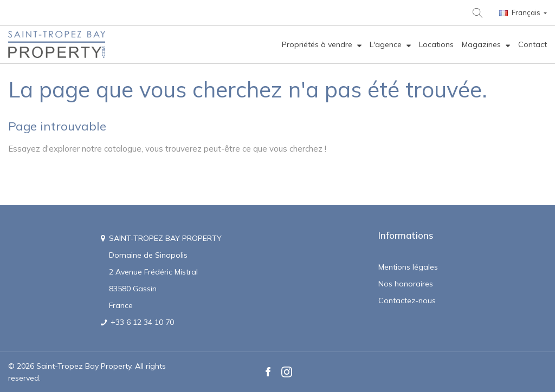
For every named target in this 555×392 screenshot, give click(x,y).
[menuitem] (322, 45)
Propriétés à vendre (318, 44)
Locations (436, 44)
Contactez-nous (407, 300)
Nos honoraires (406, 284)
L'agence (387, 44)
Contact (533, 44)
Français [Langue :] (521, 12)
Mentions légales (408, 267)
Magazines (482, 44)
